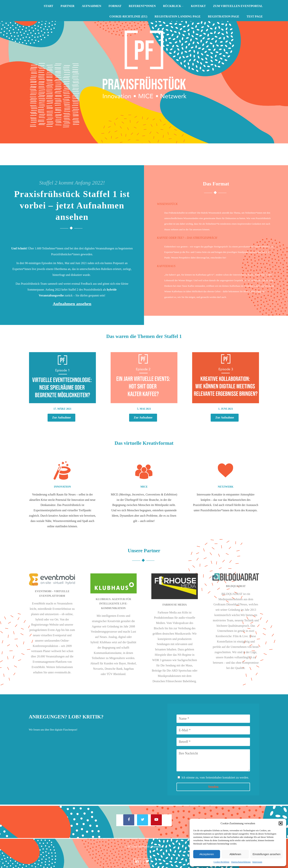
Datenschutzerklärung (241, 862)
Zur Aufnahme (62, 417)
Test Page (255, 16)
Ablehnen (235, 854)
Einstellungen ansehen (267, 854)
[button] (281, 823)
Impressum (257, 862)
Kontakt (198, 6)
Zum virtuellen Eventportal (238, 6)
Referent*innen (142, 6)
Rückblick (173, 6)
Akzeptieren (207, 854)
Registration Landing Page (178, 16)
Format (115, 6)
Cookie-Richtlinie (222, 862)
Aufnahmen (91, 6)
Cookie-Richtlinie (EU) (128, 16)
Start (48, 6)
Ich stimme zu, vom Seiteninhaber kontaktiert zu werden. (215, 777)
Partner (68, 6)
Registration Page (224, 16)
